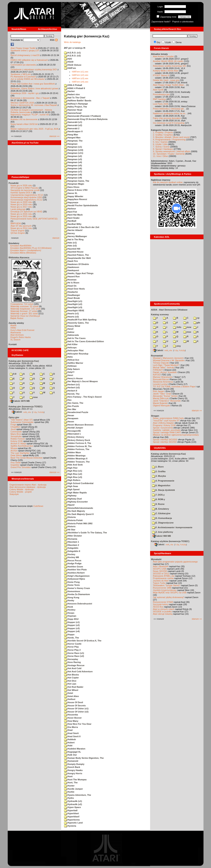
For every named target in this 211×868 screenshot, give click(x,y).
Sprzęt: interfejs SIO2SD (165, 442)
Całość (17, 412)
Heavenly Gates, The (77, 323)
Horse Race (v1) (74, 653)
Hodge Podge (73, 563)
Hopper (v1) (72, 622)
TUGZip (41, 412)
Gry (159, 42)
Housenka (71, 715)
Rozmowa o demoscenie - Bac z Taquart (30, 98)
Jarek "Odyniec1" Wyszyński (167, 401)
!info (177, 327)
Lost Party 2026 (161, 104)
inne (34, 397)
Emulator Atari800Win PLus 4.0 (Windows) (31, 248)
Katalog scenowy (160, 314)
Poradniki (14, 183)
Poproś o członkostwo (183, 22)
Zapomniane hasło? (161, 22)
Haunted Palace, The (77, 255)
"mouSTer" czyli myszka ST (166, 421)
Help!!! (69, 372)
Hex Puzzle (72, 406)
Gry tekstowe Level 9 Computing (169, 123)
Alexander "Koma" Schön (165, 396)
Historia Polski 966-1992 (78, 523)
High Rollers (72, 480)
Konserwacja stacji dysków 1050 (26, 197)
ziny (177, 346)
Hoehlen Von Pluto (75, 570)
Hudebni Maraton (75, 749)
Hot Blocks (72, 675)
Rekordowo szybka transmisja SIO (170, 66)
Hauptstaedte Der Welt (77, 258)
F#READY (158, 370)
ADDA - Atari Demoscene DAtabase (169, 310)
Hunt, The (71, 783)
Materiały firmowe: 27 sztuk (24, 311)
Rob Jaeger (159, 391)
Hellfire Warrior (74, 363)
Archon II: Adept (19, 443)
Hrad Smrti (71, 733)
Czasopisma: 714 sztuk (22, 304)
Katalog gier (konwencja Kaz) (24, 361)
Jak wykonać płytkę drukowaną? (169, 597)
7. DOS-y (158, 495)
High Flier (71, 468)
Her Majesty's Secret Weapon (81, 381)
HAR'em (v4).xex (80, 82)
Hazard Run (72, 276)
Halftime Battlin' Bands (78, 101)
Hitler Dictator (73, 536)
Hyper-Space (72, 807)
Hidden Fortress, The (77, 449)
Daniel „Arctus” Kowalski (165, 372)
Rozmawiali (157, 356)
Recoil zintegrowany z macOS (25, 55)
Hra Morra (71, 727)
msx (187, 332)
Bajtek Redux (17, 318)
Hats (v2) (70, 246)
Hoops (69, 613)
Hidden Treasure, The (77, 462)
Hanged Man (72, 138)
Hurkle (69, 792)
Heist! (69, 329)
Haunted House (74, 252)
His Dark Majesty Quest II (79, 514)
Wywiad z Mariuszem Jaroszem (168, 358)
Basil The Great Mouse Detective (27, 458)
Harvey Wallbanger (76, 236)
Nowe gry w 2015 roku (21, 216)
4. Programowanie (163, 481)
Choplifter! (16, 427)
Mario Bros (16, 434)
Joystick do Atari (161, 581)
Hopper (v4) (72, 631)
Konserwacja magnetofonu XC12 (27, 200)
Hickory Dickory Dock (77, 440)
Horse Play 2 (72, 650)
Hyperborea (72, 820)
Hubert (69, 743)
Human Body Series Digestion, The (84, 758)
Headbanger (72, 295)
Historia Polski (73, 520)
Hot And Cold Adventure (78, 671)
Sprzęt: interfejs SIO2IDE (165, 440)
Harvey (70, 233)
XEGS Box (158, 607)
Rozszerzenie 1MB (162, 588)
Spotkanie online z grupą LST (25, 50)
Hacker (70, 91)
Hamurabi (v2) (73, 125)
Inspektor (15, 465)
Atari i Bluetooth (161, 566)
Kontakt (13, 344)
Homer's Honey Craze (77, 588)
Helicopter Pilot (74, 350)
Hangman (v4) (73, 162)
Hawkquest (72, 270)
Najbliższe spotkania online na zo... (170, 113)
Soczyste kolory (161, 604)
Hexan (69, 415)
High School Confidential (79, 483)
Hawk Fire (71, 261)
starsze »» (54, 136)
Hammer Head (73, 110)
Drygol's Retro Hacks (21, 337)
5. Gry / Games (160, 142)
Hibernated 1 (72, 434)
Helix (68, 357)
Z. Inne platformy (163, 532)
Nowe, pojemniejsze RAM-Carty (168, 418)
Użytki (168, 42)
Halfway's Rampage (76, 104)
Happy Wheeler (74, 196)
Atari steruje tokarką (163, 614)
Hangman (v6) (73, 168)
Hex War (70, 409)
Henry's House (73, 378)
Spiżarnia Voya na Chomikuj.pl (25, 316)
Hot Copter (71, 678)
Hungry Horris (73, 773)
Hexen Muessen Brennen (79, 425)
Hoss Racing (72, 662)
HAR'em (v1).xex (80, 72)
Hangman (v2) (73, 156)
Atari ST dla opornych (21, 226)
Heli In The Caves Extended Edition (84, 341)
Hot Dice (70, 681)
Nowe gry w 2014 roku (21, 228)
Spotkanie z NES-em (21, 74)
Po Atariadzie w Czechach (23, 77)
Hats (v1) (70, 243)
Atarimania (16, 332)
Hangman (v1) (73, 147)
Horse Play (71, 647)
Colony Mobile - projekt (21, 492)
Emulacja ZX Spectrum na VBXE (26, 212)
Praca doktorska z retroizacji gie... (169, 109)
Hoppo (69, 634)
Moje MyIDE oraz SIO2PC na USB (170, 593)
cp (196, 318)
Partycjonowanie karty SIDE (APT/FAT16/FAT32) (34, 219)
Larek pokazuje (18, 209)
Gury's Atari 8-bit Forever (23, 330)
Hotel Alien (71, 696)
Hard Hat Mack (73, 215)
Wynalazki (156, 559)
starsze (56, 238)
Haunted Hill (72, 249)
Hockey (70, 554)
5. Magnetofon (161, 485)
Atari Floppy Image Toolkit (23, 48)
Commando (16, 432)
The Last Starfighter (20, 453)
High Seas (71, 486)
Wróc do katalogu (72, 42)
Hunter (69, 786)
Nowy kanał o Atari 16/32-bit (24, 124)
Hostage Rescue (74, 665)
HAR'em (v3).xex (80, 78)
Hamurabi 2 (72, 128)
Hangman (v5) (73, 165)
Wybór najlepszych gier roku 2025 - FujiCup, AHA (35, 129)
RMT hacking (159, 99)
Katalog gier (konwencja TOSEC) (26, 406)
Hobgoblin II (72, 551)
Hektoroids (72, 335)
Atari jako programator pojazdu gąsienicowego (175, 562)
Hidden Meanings (75, 456)
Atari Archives (17, 335)
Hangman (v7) (73, 172)
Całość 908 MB (162, 536)
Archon (14, 451)
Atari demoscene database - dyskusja (28, 487)
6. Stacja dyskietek (164, 490)
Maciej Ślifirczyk (161, 398)
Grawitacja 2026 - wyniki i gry (25, 93)
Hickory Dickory (74, 437)
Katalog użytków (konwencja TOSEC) (170, 541)
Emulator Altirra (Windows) (23, 253)
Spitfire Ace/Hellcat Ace (22, 446)
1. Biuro (158, 467)
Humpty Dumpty (74, 764)
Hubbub (70, 739)
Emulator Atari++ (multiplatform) (26, 250)
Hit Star (70, 530)
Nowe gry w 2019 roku (21, 204)
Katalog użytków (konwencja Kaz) (168, 454)
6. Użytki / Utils (160, 144)
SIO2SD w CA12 (161, 574)
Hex (68, 400)
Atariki (14, 325)
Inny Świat (16, 462)
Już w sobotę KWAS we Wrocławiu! (28, 79)
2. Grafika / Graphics (163, 135)
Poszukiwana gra (161, 94)
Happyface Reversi (76, 199)
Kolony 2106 (17, 441)
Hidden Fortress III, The (78, 446)
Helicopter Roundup (76, 354)
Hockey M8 (72, 557)
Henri (69, 375)
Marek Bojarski (160, 403)
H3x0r (69, 62)
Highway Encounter (76, 502)
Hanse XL (71, 193)
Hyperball (71, 810)
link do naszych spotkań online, (168, 182)
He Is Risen (72, 283)
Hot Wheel (71, 690)
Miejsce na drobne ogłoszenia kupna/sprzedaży (176, 435)
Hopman (70, 616)
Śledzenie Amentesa (163, 382)
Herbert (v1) (72, 385)
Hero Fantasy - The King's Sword (83, 397)
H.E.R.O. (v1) (72, 53)
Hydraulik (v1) (73, 801)
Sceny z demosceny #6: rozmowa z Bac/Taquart (34, 105)
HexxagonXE (72, 431)
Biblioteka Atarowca (19, 257)
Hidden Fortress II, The (78, 443)
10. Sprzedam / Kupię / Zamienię (169, 154)
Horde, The (72, 638)
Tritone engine (18, 231)
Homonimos (72, 591)
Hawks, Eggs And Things (79, 273)
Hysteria (70, 826)
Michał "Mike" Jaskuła (164, 368)
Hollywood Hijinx (75, 579)
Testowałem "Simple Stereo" (167, 585)
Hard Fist (71, 212)
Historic (70, 526)
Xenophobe (16, 436)
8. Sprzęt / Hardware (163, 149)
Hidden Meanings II (76, 459)
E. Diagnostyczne (163, 523)
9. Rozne (158, 504)
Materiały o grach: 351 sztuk (24, 313)
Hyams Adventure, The (78, 795)
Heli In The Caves (75, 338)
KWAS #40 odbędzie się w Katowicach (29, 60)
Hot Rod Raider (74, 687)
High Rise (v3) (73, 477)
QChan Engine (18, 233)
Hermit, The (72, 394)
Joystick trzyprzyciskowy (165, 590)
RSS (54, 40)
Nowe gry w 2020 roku (21, 202)
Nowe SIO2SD (160, 571)
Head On (70, 286)
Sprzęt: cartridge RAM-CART (167, 432)
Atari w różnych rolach (164, 609)
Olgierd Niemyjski (162, 406)
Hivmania (71, 539)
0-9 (13, 374)
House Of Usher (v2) (76, 712)
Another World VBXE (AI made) (168, 61)
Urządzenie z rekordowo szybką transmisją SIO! (34, 69)
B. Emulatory (161, 509)
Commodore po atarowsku (23, 65)
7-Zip (35, 412)
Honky (69, 600)
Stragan (155, 416)
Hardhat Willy (73, 224)
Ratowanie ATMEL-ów (164, 576)
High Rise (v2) (73, 474)
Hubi (68, 745)
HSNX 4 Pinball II (75, 88)
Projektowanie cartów (163, 578)
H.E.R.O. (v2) (72, 56)
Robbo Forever (18, 439)
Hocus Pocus (73, 560)
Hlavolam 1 (72, 542)
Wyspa (14, 448)
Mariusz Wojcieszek (163, 377)
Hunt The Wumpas (75, 780)
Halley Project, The (76, 107)
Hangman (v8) (73, 175)
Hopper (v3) (72, 628)
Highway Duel (73, 499)
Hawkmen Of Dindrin (77, 264)
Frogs (13, 425)
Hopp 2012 (71, 619)
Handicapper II (73, 131)
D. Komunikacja (162, 518)
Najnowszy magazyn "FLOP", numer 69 (30, 115)
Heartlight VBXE (74, 311)
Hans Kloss (72, 187)
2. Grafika (159, 471)
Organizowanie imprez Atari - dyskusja (28, 485)
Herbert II (71, 391)
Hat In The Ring (74, 239)
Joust (13, 429)
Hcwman (70, 280)
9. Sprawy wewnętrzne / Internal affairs (172, 151)
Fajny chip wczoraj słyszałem (167, 118)
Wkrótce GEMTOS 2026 (22, 103)
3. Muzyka (159, 476)
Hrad (68, 730)
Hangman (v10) (74, 150)
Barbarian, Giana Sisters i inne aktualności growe (34, 88)
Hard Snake (72, 218)
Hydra (69, 798)
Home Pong (72, 582)
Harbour (70, 209)
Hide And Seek (73, 465)
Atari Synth (158, 90)
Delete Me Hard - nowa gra (166, 80)
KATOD (157, 375)
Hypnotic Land (73, 823)
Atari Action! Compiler (164, 56)
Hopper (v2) (72, 625)
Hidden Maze (72, 452)
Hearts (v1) (71, 313)
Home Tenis (72, 585)
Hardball (70, 221)
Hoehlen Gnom (74, 567)
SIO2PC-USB (160, 569)
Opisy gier (14, 417)
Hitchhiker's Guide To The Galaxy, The (86, 533)
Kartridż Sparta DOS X (22, 193)
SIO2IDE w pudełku (163, 612)
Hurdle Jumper (74, 789)
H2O (68, 59)
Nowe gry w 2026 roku (21, 185)
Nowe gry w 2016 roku (21, 214)
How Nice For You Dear (78, 724)
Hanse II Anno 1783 (76, 190)
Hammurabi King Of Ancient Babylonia (86, 119)
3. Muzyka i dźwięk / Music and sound (171, 137)
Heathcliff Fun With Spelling (80, 320)
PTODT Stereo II (161, 75)
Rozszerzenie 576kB (163, 602)
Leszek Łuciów (160, 384)
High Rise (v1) (73, 471)
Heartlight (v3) (73, 307)
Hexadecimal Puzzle (76, 412)
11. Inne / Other (161, 156)
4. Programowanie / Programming (169, 140)
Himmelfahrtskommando (79, 508)
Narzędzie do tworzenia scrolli (25, 190)
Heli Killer (71, 344)
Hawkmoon (72, 267)
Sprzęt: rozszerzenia (163, 428)
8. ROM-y (159, 499)
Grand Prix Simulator (21, 467)
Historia (70, 517)
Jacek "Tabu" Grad (162, 394)
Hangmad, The (73, 141)
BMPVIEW (16, 223)
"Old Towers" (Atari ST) (22, 420)
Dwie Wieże (16, 455)
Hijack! (69, 505)
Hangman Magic (74, 184)
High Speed (72, 489)
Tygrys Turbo (159, 583)
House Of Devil (74, 702)
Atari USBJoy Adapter (164, 423)
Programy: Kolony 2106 (164, 425)
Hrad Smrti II (72, 736)
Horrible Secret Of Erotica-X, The (83, 641)
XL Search (16, 340)
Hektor (69, 332)
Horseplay (71, 659)
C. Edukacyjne (161, 513)
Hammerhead (73, 113)
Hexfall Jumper (74, 428)
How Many (71, 721)
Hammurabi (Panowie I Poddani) (82, 116)
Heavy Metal (72, 326)
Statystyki (14, 494)
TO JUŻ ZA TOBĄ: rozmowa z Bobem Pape (174, 387)
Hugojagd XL (73, 752)
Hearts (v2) (71, 317)
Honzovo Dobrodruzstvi (78, 604)
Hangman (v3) (73, 159)
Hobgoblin (71, 548)
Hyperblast (71, 813)
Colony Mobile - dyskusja (22, 489)
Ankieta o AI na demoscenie (24, 119)
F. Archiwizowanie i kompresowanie (172, 527)
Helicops (70, 348)
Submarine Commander (22, 422)
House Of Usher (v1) (76, 708)
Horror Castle (73, 644)
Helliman (70, 366)
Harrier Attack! (73, 230)
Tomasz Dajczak (161, 363)
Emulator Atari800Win (21, 246)
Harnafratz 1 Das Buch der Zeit (82, 227)
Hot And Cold (73, 668)
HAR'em (70, 68)
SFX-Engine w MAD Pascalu (25, 188)
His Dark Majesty (75, 511)
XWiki (13, 328)
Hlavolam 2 (72, 545)
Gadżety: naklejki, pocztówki (167, 430)
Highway (70, 496)
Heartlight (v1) (73, 301)
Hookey (70, 610)
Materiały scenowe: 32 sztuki (25, 306)
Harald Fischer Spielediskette (81, 205)
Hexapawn (71, 418)
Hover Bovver (73, 718)
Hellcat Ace (72, 360)
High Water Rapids (75, 493)
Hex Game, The (74, 403)
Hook (69, 607)
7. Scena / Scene (161, 147)
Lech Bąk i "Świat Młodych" (166, 365)
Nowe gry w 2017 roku (21, 207)
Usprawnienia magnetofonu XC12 (27, 195)
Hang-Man (71, 135)
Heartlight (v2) (73, 304)
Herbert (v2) (72, 387)
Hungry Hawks (73, 770)
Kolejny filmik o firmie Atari (166, 71)
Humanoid (71, 761)
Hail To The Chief (75, 98)
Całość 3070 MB (20, 401)
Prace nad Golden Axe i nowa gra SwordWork (33, 84)
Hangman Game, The (77, 181)
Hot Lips (70, 684)
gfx (197, 323)
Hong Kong (72, 597)
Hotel (69, 693)
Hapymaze (71, 202)
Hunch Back (72, 767)
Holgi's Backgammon (77, 576)
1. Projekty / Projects (163, 132)
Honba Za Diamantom (77, 594)
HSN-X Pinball (73, 85)
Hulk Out (70, 755)
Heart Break (72, 298)
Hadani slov (72, 94)
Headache (71, 292)
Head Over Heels (75, 289)
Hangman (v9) (73, 178)
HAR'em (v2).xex (80, 75)
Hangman (71, 144)
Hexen (69, 422)
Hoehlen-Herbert (74, 573)
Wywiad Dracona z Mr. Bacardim (169, 360)
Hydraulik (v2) (73, 804)
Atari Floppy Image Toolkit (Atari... (169, 85)
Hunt (68, 776)
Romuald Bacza (161, 379)
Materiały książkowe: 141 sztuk (26, 309)
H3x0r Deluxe (73, 65)
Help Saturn (72, 369)
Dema (178, 42)
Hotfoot (70, 699)
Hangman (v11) (74, 153)
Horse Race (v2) (74, 656)
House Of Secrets (75, 706)
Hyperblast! (72, 817)
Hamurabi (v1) (73, 122)
